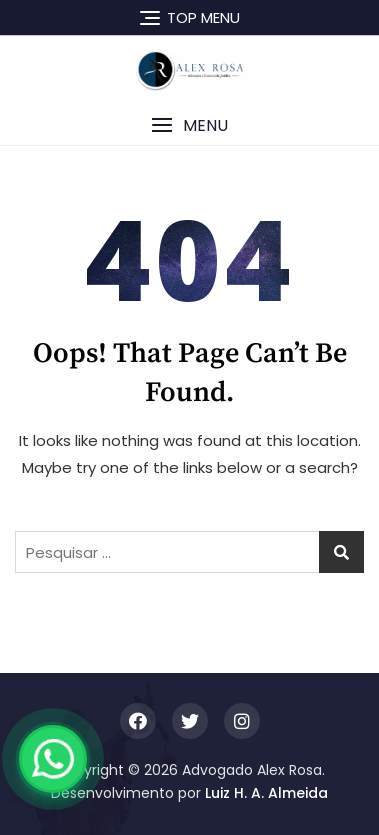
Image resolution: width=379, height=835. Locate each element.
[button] (189, 125)
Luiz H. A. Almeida (266, 793)
